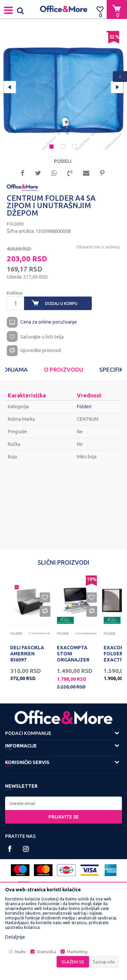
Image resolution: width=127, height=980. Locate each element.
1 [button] (52, 147)
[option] (63, 91)
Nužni (20, 952)
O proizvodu (63, 369)
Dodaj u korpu (61, 303)
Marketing (77, 952)
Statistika (46, 952)
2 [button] (64, 147)
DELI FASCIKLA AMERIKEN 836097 (27, 654)
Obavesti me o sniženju (98, 247)
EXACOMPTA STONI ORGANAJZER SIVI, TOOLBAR (75, 657)
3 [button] (75, 147)
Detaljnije (15, 937)
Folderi (15, 224)
